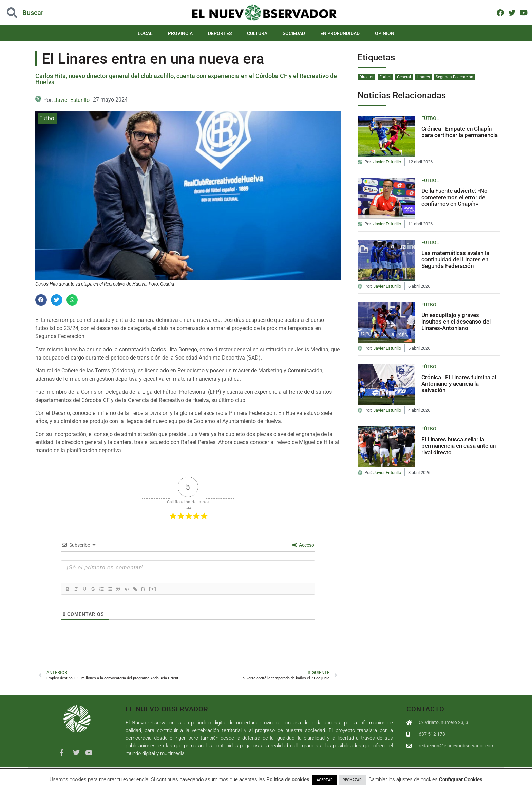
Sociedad (294, 33)
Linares (423, 77)
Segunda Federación (454, 77)
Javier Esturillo (72, 100)
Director (366, 77)
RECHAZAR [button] (352, 780)
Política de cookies (288, 779)
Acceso (303, 545)
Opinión (385, 33)
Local (145, 33)
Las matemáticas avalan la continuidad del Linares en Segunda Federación (455, 259)
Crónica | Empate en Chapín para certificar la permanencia (460, 132)
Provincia (180, 33)
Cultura (257, 33)
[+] (162, 589)
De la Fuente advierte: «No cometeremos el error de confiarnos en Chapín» (454, 197)
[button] (41, 300)
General (404, 77)
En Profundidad (340, 33)
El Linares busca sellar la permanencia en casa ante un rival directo (459, 446)
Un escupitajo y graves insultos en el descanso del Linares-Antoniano (456, 321)
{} (153, 589)
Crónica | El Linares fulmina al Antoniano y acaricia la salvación (459, 383)
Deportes (220, 33)
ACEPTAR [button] (325, 780)
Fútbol (47, 118)
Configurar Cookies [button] (461, 779)
